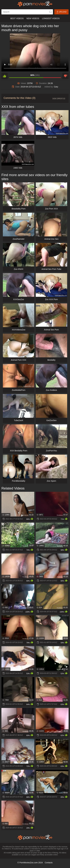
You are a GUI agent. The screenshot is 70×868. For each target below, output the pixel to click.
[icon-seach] (50, 12)
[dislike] (65, 76)
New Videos (33, 18)
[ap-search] (27, 12)
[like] (5, 76)
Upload (61, 12)
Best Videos (17, 18)
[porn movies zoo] (35, 4)
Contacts (49, 863)
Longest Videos (51, 18)
